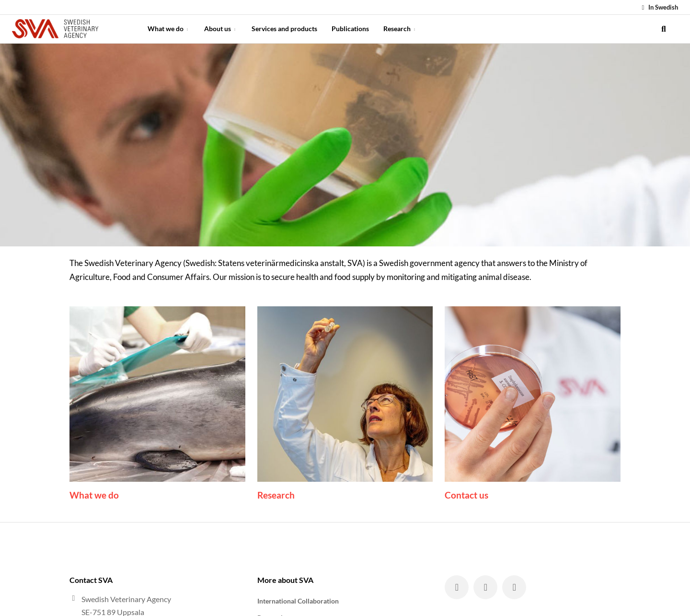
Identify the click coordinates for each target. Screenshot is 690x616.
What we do (169, 29)
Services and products (284, 29)
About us (221, 29)
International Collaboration (298, 601)
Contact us (466, 495)
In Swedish (659, 7)
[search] (664, 29)
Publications (350, 29)
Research (400, 29)
